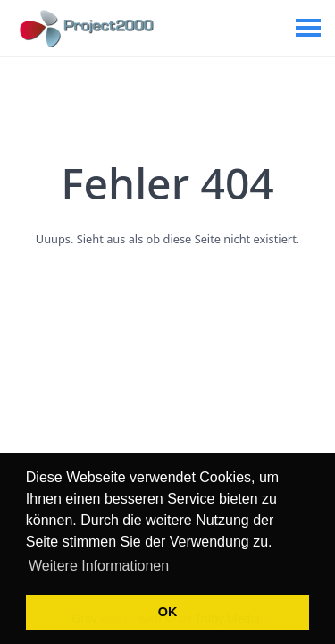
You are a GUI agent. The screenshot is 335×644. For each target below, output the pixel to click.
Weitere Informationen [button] (99, 566)
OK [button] (168, 612)
